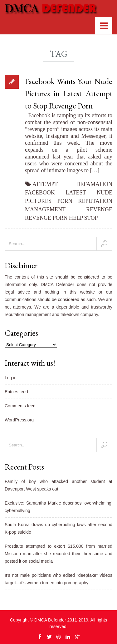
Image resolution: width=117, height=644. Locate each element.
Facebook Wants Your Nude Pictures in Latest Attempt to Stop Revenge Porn (69, 93)
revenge (99, 209)
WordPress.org (19, 420)
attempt (45, 184)
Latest (76, 193)
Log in (11, 378)
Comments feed (20, 406)
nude (105, 193)
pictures (38, 201)
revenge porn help (54, 218)
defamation (94, 184)
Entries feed (16, 392)
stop (91, 218)
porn (65, 201)
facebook (40, 193)
